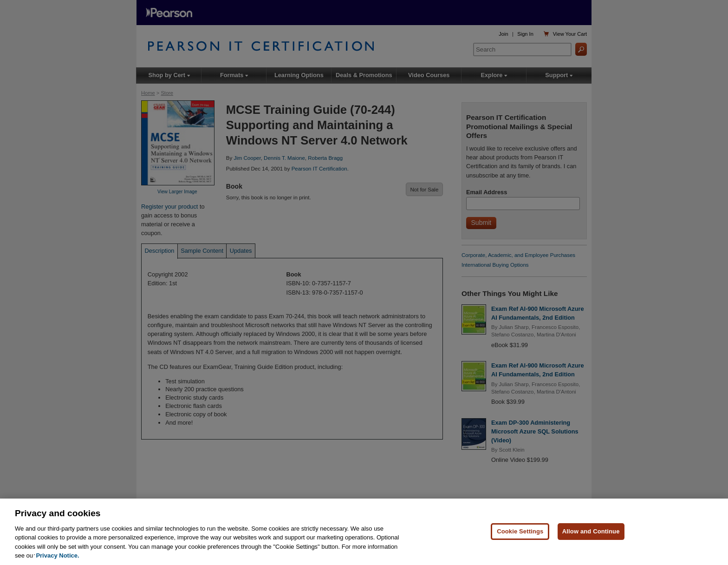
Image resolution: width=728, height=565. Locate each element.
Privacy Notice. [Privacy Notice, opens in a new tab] (57, 556)
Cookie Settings (520, 532)
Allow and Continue (591, 532)
